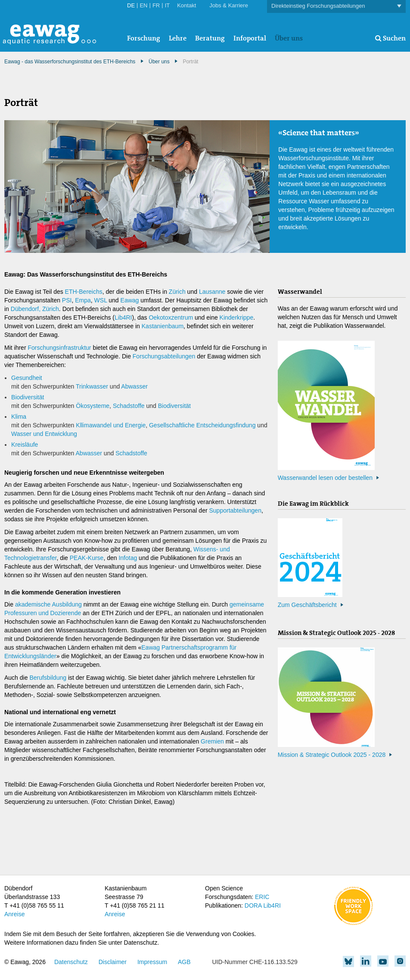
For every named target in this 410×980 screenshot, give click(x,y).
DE (131, 5)
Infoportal (250, 38)
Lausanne (212, 292)
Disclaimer (113, 962)
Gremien (212, 741)
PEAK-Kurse (87, 558)
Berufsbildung (48, 678)
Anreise (14, 914)
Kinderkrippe (237, 317)
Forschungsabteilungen (164, 356)
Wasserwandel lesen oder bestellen (325, 478)
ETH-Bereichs (84, 292)
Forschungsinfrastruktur (59, 348)
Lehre (178, 38)
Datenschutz (71, 962)
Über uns (289, 38)
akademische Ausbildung (48, 604)
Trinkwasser (92, 386)
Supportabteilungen (235, 510)
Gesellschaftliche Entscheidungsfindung (202, 425)
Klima (19, 417)
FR (156, 5)
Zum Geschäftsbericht (307, 605)
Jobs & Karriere (229, 5)
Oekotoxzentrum (172, 317)
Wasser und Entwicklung (44, 434)
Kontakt (186, 5)
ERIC (262, 897)
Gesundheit (27, 378)
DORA (253, 905)
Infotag (128, 558)
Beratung (210, 38)
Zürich (177, 292)
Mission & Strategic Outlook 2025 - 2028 (332, 755)
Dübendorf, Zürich (35, 309)
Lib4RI (123, 317)
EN (143, 5)
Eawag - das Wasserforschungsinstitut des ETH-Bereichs (70, 62)
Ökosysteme (93, 406)
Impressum (152, 962)
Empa (83, 300)
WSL (101, 300)
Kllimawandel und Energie (111, 425)
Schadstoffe (130, 406)
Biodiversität (28, 397)
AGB (184, 962)
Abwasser (134, 386)
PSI (67, 300)
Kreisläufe (25, 445)
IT (168, 5)
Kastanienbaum (163, 326)
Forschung (144, 38)
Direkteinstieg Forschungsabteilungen (336, 6)
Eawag (130, 300)
